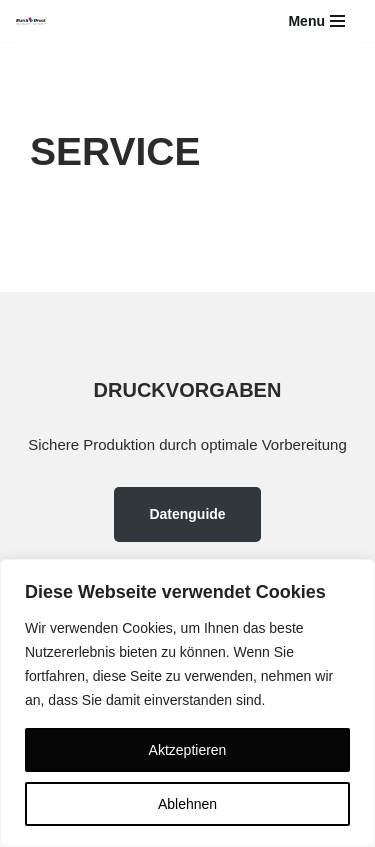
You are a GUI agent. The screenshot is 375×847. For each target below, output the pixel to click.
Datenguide (187, 514)
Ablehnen (187, 804)
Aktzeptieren (188, 750)
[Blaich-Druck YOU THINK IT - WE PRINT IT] (31, 21)
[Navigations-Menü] (316, 21)
